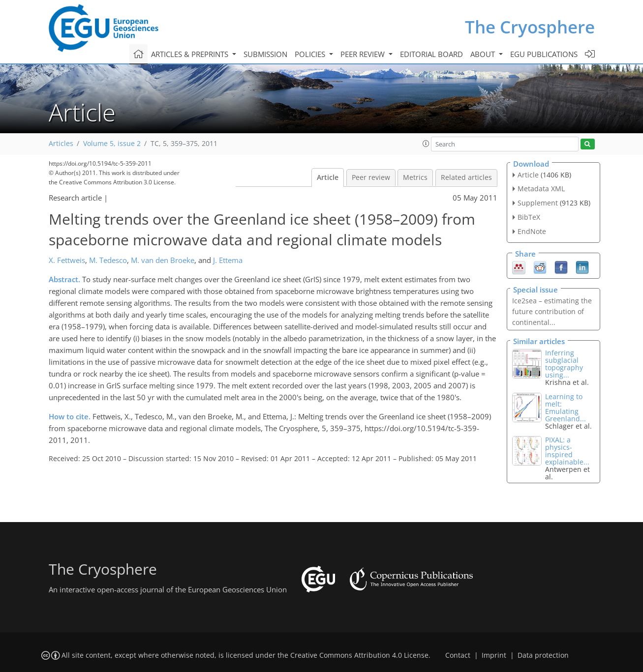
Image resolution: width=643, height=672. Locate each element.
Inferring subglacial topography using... (564, 364)
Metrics (415, 177)
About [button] (484, 54)
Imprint (494, 655)
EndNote (532, 231)
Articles (61, 144)
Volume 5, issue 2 (112, 144)
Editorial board (431, 54)
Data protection (543, 655)
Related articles (466, 177)
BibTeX (529, 217)
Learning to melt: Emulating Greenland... (566, 408)
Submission (265, 54)
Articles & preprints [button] (191, 54)
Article (328, 177)
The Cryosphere (530, 27)
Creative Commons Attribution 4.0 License (359, 655)
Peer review (371, 177)
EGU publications (544, 54)
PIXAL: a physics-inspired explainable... (567, 451)
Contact (458, 655)
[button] (426, 144)
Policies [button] (311, 54)
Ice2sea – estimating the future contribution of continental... (552, 311)
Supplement (538, 203)
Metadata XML (541, 189)
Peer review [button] (364, 54)
